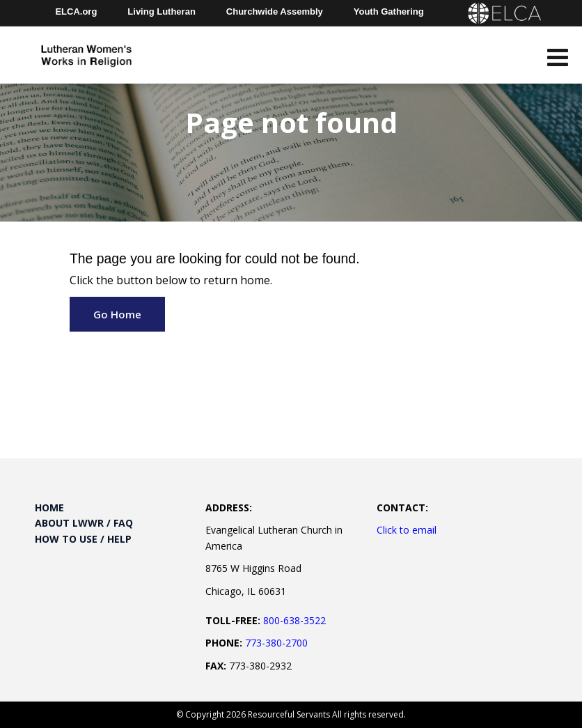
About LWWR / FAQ (84, 523)
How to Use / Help (83, 539)
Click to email (407, 530)
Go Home (117, 314)
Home (49, 508)
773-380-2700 (276, 643)
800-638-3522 (294, 620)
